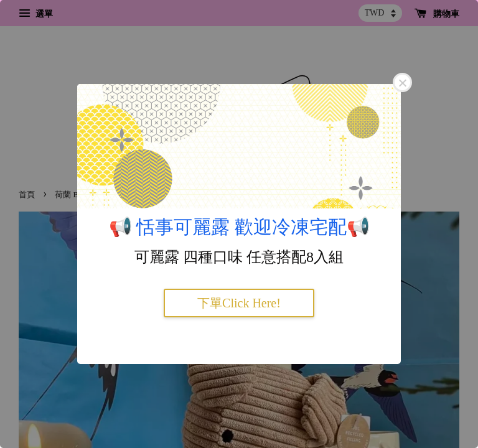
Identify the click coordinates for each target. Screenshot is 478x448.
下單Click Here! (239, 303)
